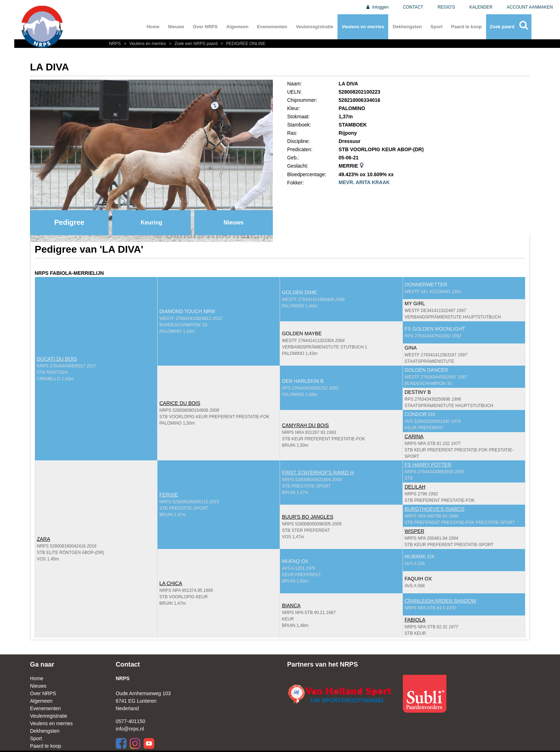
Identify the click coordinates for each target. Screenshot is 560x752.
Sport (436, 27)
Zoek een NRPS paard (193, 44)
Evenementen (272, 27)
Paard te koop (466, 27)
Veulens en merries (363, 27)
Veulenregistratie (314, 27)
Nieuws (176, 27)
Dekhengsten (407, 27)
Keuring (151, 222)
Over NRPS (205, 27)
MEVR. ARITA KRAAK (364, 182)
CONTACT (413, 7)
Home (153, 27)
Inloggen (377, 7)
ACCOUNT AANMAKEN (530, 7)
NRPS (116, 44)
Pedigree (69, 222)
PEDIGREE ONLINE (242, 44)
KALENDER (481, 7)
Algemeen (237, 27)
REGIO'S (446, 7)
